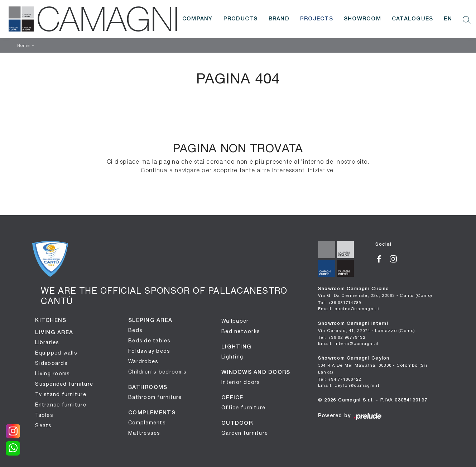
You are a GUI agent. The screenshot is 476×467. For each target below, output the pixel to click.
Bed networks (241, 331)
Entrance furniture (61, 405)
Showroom (362, 19)
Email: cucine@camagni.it (349, 309)
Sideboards (51, 363)
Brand (279, 19)
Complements (147, 423)
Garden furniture (245, 433)
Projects (317, 19)
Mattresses (144, 433)
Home (24, 46)
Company (198, 19)
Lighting (232, 357)
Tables (44, 415)
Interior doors (241, 382)
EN (448, 19)
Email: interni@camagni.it (348, 343)
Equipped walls (56, 353)
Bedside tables (150, 341)
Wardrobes (143, 361)
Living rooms (52, 374)
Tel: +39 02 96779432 (342, 337)
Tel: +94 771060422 (340, 379)
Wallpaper (235, 321)
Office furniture (243, 408)
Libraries (47, 342)
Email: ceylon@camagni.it (349, 385)
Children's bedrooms (157, 372)
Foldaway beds (149, 351)
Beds (135, 330)
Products (241, 19)
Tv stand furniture (61, 394)
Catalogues (413, 19)
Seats (43, 425)
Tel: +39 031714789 (340, 302)
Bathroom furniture (155, 397)
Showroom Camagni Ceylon (373, 365)
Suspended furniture (64, 384)
